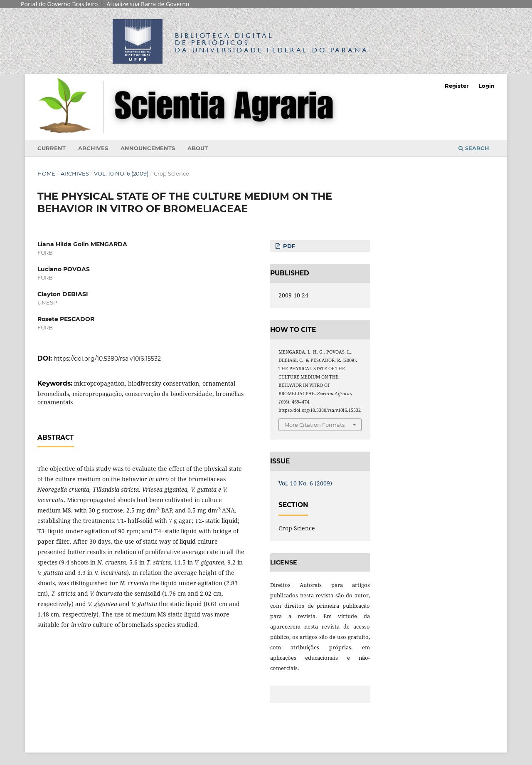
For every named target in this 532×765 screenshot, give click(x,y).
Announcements (148, 148)
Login (486, 86)
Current (52, 148)
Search (474, 148)
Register (457, 86)
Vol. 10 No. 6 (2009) (121, 173)
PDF (288, 246)
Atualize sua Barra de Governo (148, 4)
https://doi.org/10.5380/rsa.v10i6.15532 (107, 359)
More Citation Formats (314, 425)
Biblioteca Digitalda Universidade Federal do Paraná (272, 43)
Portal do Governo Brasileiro (59, 4)
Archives (93, 148)
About (198, 148)
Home (46, 173)
